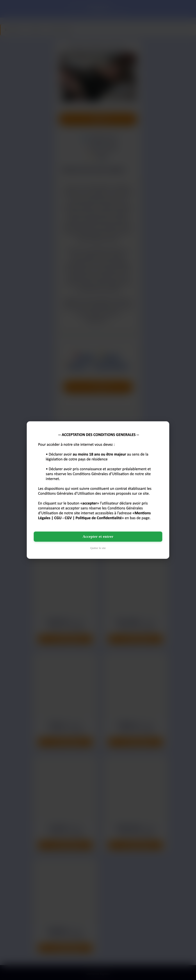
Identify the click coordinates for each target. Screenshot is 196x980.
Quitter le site (98, 548)
